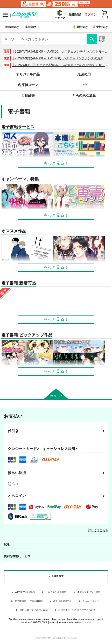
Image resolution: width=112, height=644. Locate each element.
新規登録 (75, 15)
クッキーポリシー (92, 601)
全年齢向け (12, 27)
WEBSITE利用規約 (25, 592)
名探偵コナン (28, 85)
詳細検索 (102, 39)
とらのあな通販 (84, 95)
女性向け (100, 27)
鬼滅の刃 (84, 74)
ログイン (90, 15)
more (88, 622)
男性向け (80, 27)
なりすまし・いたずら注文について (77, 610)
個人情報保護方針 (62, 601)
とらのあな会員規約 (56, 592)
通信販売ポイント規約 (89, 592)
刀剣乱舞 (28, 95)
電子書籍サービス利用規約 (29, 601)
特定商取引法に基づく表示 (34, 610)
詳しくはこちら (98, 530)
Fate (84, 85)
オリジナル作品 (28, 74)
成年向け (30, 27)
